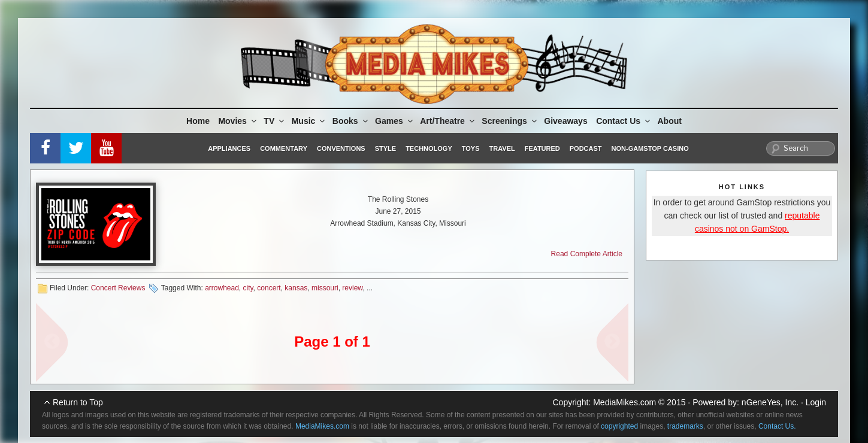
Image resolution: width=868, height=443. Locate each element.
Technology (429, 148)
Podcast (586, 148)
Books (351, 121)
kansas (296, 288)
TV (275, 121)
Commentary (284, 148)
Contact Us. (777, 426)
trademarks (685, 426)
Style (385, 148)
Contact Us (624, 121)
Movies (238, 121)
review (352, 288)
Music (309, 121)
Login (816, 402)
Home (198, 121)
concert (269, 288)
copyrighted (619, 426)
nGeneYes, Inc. (770, 402)
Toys (471, 148)
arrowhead (222, 288)
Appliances (229, 148)
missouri (325, 288)
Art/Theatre (448, 121)
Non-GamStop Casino (650, 148)
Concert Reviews (118, 288)
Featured (542, 148)
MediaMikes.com (624, 402)
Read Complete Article (587, 254)
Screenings (510, 121)
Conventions (341, 148)
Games (395, 121)
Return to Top (78, 402)
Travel (502, 148)
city (248, 288)
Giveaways (565, 121)
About (670, 121)
